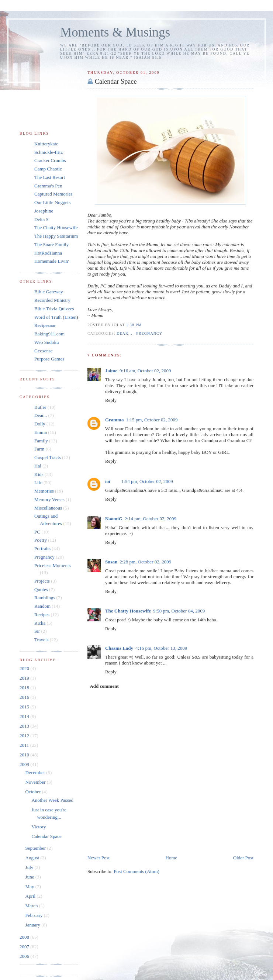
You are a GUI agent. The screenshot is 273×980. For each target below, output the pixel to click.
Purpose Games (49, 359)
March (32, 906)
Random (42, 606)
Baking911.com (49, 334)
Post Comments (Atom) (136, 871)
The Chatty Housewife (128, 611)
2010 (25, 755)
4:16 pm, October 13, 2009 (161, 648)
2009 (25, 764)
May (30, 886)
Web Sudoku (46, 342)
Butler (40, 407)
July (30, 867)
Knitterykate (46, 144)
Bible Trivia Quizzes (54, 309)
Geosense (44, 351)
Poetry (41, 540)
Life (38, 482)
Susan (111, 562)
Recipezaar (45, 325)
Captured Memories (53, 194)
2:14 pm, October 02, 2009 (151, 519)
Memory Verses (49, 499)
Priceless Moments (53, 565)
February (35, 915)
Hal (38, 466)
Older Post (243, 858)
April (31, 896)
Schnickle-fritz (49, 152)
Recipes (42, 615)
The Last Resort (50, 177)
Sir (37, 631)
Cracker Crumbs (50, 160)
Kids (39, 474)
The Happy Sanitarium (56, 236)
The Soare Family (51, 244)
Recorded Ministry (52, 300)
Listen (71, 317)
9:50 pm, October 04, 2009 (179, 611)
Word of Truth (49, 317)
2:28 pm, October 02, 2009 (145, 562)
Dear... (125, 333)
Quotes (41, 589)
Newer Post (99, 858)
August (33, 858)
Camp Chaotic (48, 169)
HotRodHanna (48, 253)
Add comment (104, 686)
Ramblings (45, 598)
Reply (111, 400)
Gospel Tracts (48, 457)
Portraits (42, 548)
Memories (44, 491)
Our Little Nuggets (52, 202)
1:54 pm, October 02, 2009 (147, 481)
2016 (25, 697)
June (30, 877)
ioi (108, 481)
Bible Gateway (49, 292)
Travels (42, 640)
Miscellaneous (48, 508)
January (34, 925)
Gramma (115, 420)
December (36, 772)
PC (37, 532)
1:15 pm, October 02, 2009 (152, 420)
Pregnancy (149, 333)
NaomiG (114, 519)
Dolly (40, 424)
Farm (39, 449)
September (36, 848)
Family (41, 441)
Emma (41, 432)
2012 (25, 736)
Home (172, 858)
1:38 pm (134, 325)
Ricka (40, 623)
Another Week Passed (52, 800)
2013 (25, 726)
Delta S (42, 219)
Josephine (44, 211)
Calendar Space (116, 82)
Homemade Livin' (52, 261)
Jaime (111, 371)
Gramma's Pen (48, 186)
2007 (25, 947)
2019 (25, 678)
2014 (25, 716)
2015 (25, 707)
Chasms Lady (119, 648)
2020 (25, 668)
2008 (25, 937)
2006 (25, 956)
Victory (39, 827)
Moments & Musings (115, 32)
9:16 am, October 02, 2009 (145, 371)
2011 (25, 745)
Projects (42, 581)
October (34, 792)
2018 (25, 688)
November (36, 782)
